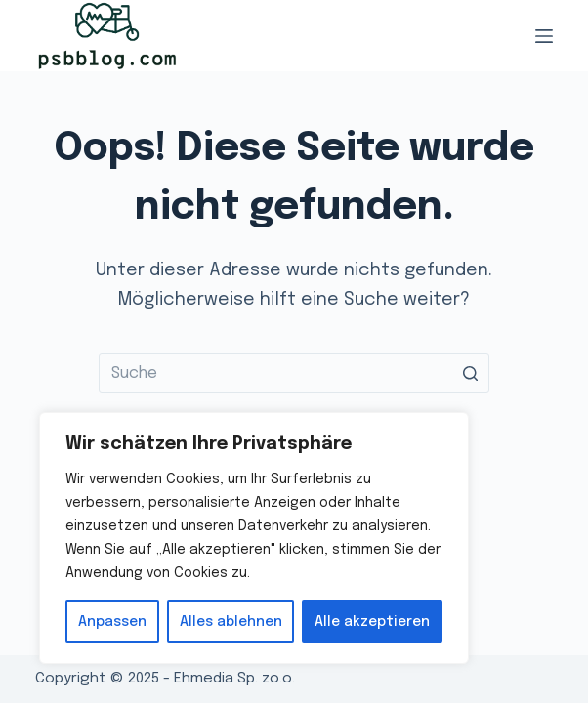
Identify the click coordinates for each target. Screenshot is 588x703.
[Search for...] (294, 373)
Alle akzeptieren (372, 622)
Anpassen (112, 622)
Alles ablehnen (231, 622)
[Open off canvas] (544, 36)
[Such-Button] (470, 373)
